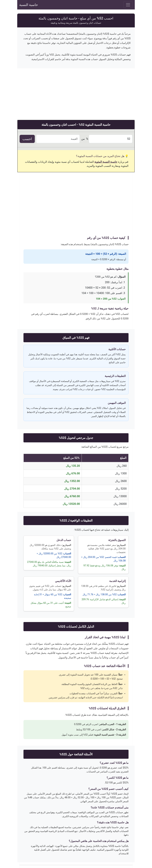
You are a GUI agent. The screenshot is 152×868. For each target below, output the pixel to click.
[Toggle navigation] (128, 5)
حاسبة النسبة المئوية (106, 162)
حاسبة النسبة (29, 5)
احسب (27, 139)
